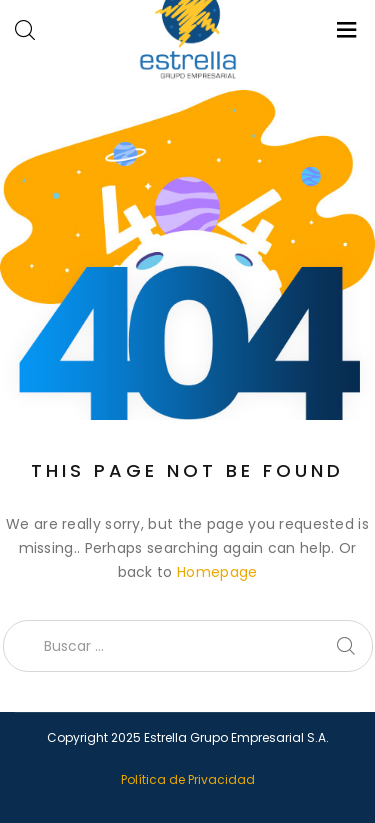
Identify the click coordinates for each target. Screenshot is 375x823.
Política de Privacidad (188, 779)
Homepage (217, 572)
